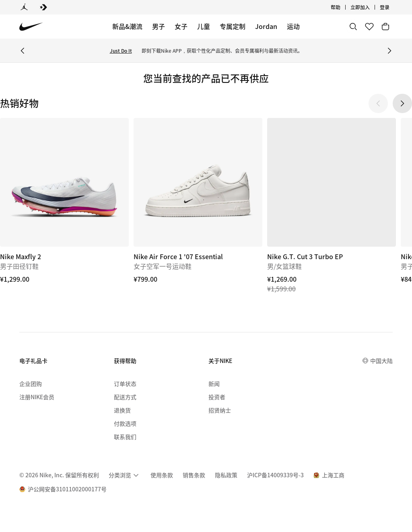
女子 (181, 26)
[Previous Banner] (23, 51)
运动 (293, 26)
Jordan (266, 26)
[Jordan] (24, 7)
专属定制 (233, 26)
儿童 (204, 26)
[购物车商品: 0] (385, 27)
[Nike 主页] (31, 27)
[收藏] (369, 27)
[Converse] (43, 7)
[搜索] (353, 27)
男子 (159, 26)
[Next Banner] (389, 51)
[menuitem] (125, 475)
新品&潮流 (127, 26)
